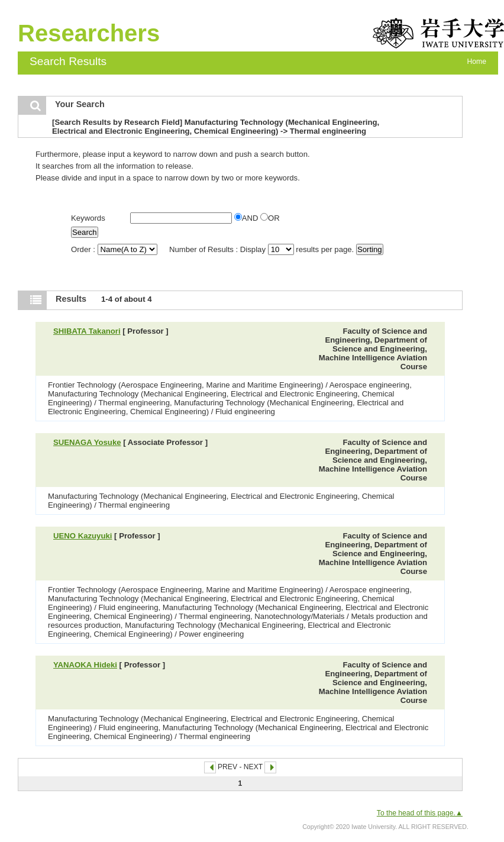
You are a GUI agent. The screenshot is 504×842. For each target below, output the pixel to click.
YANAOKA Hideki (85, 665)
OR (270, 218)
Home (477, 62)
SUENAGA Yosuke (87, 442)
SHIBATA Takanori (87, 331)
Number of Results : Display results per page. (263, 249)
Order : (115, 249)
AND (247, 218)
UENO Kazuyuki (83, 536)
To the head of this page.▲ (420, 813)
